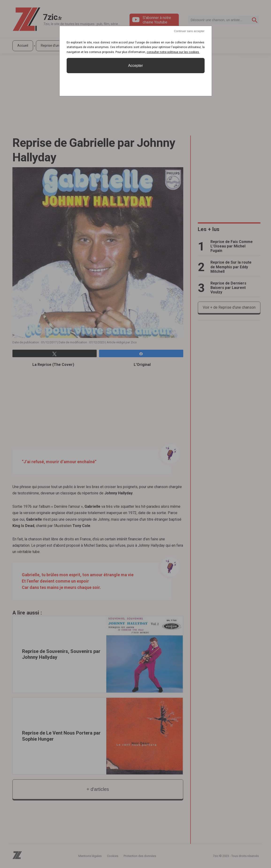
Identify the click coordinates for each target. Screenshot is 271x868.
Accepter (135, 66)
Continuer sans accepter (189, 31)
